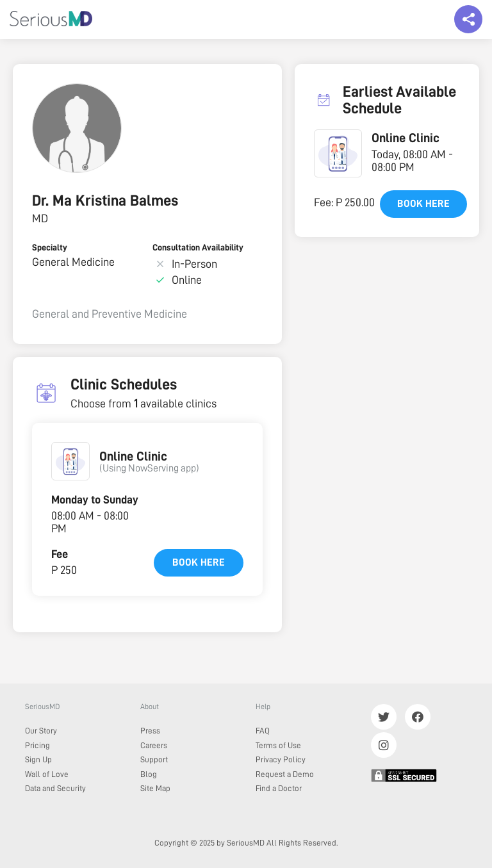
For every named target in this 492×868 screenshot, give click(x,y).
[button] (70, 461)
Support (154, 759)
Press (150, 731)
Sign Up (38, 759)
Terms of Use (278, 745)
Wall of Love (47, 774)
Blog (149, 774)
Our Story (41, 731)
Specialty (50, 247)
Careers (154, 745)
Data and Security (55, 788)
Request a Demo (285, 774)
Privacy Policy (281, 759)
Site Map (155, 788)
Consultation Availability (198, 247)
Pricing (37, 745)
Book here (199, 562)
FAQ (263, 731)
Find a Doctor (279, 788)
